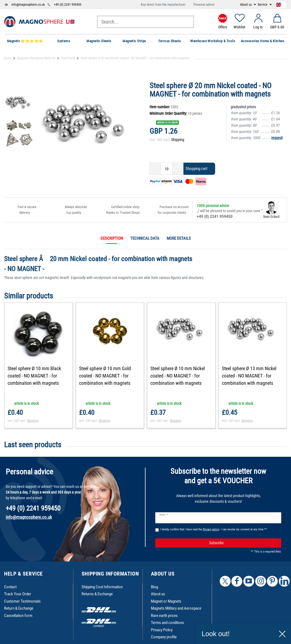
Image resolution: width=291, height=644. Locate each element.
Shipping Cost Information (102, 587)
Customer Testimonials (22, 601)
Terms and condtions (167, 623)
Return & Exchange (19, 608)
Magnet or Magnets (166, 601)
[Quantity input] (166, 169)
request (277, 138)
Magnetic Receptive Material (36, 58)
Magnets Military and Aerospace (176, 608)
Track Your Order (18, 594)
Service (263, 5)
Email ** (164, 515)
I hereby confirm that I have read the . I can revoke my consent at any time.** (214, 529)
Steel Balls (68, 58)
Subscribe (243, 543)
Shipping (178, 140)
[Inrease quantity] (178, 169)
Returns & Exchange (97, 594)
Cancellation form (18, 616)
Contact (10, 587)
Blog (154, 587)
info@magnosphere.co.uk (28, 5)
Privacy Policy (162, 630)
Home (8, 58)
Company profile (164, 637)
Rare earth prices (164, 616)
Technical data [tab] (145, 238)
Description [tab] (112, 238)
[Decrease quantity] (155, 169)
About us (246, 5)
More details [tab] (179, 238)
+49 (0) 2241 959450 (68, 5)
